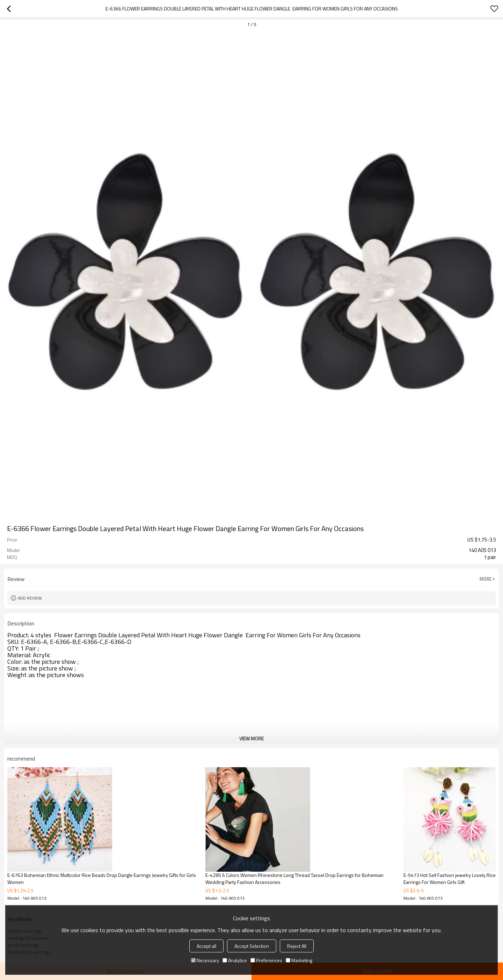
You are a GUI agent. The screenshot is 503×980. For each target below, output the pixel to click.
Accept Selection (252, 946)
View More (251, 738)
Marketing (299, 960)
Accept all (206, 946)
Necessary (205, 960)
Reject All (297, 946)
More (486, 579)
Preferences (266, 960)
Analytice (235, 960)
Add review (30, 598)
